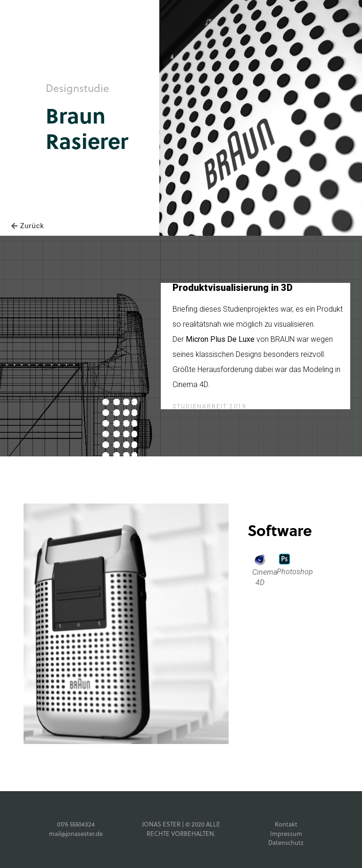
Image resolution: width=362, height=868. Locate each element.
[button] (28, 226)
